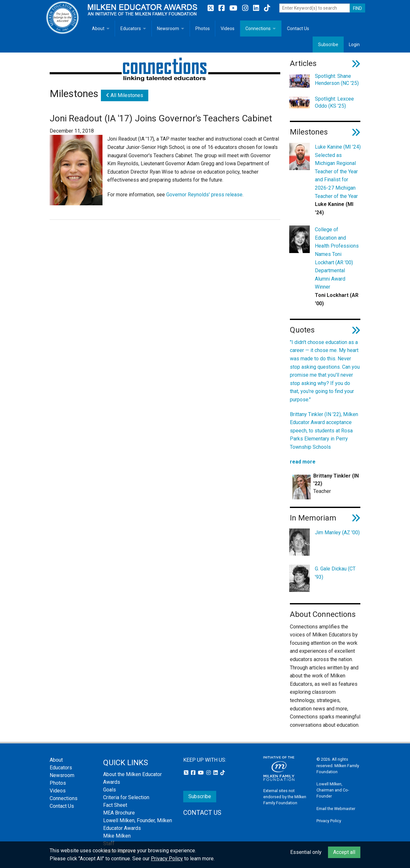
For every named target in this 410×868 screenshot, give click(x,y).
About (98, 29)
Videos (228, 29)
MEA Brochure (119, 813)
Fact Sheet (115, 805)
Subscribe (328, 45)
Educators (131, 29)
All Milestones (125, 95)
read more (303, 462)
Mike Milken (117, 836)
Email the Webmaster (336, 809)
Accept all (344, 852)
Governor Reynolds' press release (204, 195)
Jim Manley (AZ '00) (337, 532)
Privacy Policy (329, 821)
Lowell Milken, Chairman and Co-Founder (333, 790)
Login (354, 45)
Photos (203, 29)
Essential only (306, 852)
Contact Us (298, 29)
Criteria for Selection (126, 797)
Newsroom (168, 29)
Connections (258, 29)
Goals (110, 790)
